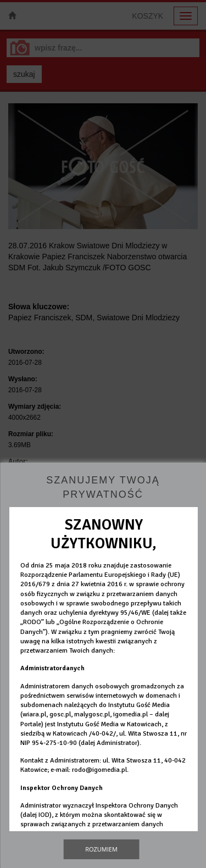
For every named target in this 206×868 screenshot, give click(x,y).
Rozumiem (101, 849)
